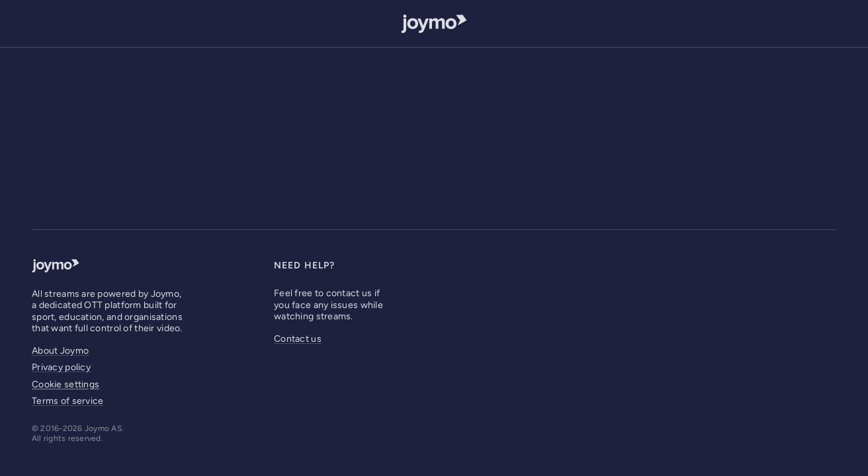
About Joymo (60, 351)
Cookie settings (65, 384)
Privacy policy (61, 367)
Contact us (298, 339)
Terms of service (67, 401)
